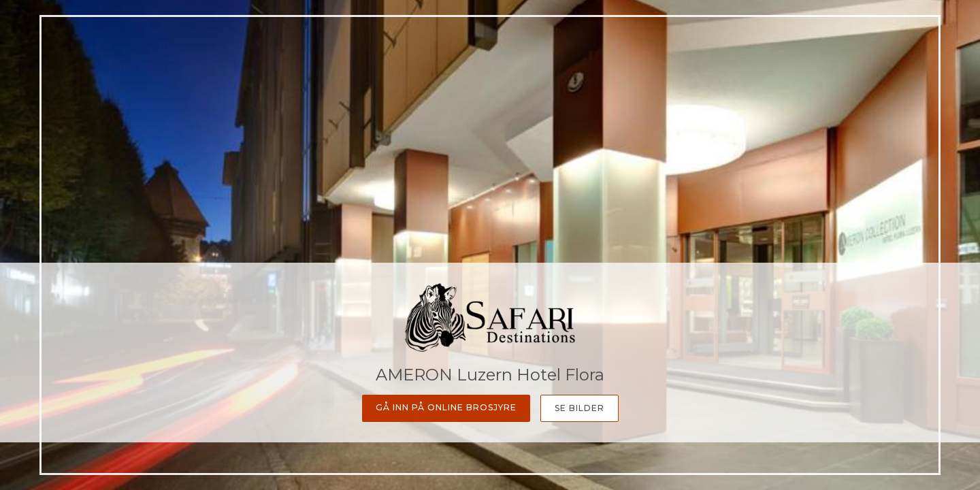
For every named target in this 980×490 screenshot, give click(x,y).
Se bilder (579, 408)
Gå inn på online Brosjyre (446, 407)
